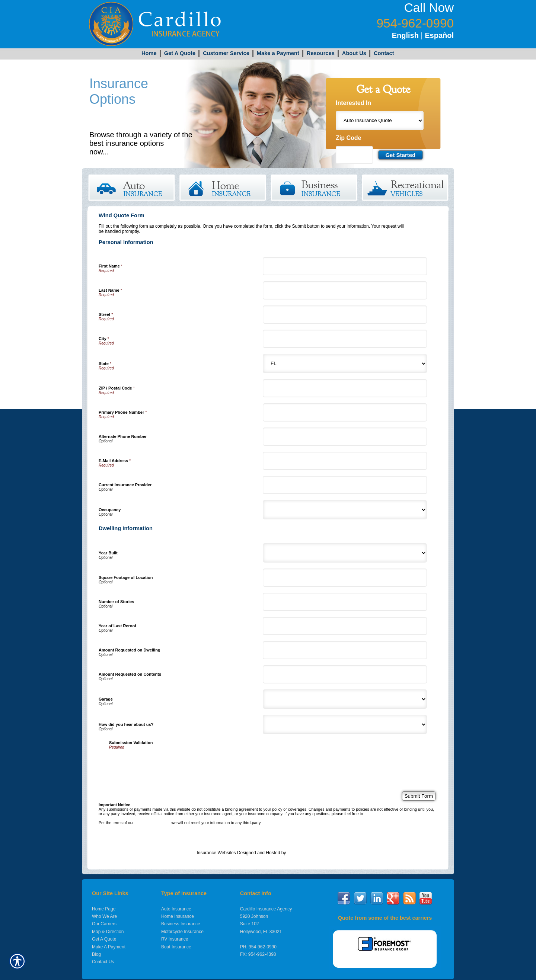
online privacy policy (152, 823)
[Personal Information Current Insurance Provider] (345, 485)
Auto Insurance (176, 909)
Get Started (128, 152)
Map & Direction (108, 932)
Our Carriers (104, 924)
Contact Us (103, 962)
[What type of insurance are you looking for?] (380, 121)
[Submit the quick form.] (401, 155)
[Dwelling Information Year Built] (345, 553)
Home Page (104, 909)
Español (439, 35)
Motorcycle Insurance (182, 932)
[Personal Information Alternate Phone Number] (345, 437)
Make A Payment (109, 947)
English (405, 35)
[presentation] (166, 764)
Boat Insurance (176, 947)
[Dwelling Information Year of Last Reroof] (345, 626)
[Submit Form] (419, 796)
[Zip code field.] (354, 155)
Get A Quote (104, 939)
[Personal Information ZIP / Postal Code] (345, 388)
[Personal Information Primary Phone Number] (345, 412)
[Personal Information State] (345, 364)
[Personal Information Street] (345, 315)
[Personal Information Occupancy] (345, 510)
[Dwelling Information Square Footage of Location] (345, 578)
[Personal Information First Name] (345, 266)
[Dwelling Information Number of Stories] (345, 602)
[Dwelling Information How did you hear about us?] (345, 724)
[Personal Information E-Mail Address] (345, 461)
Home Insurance (178, 916)
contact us (373, 814)
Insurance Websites (216, 853)
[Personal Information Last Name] (345, 290)
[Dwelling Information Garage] (345, 699)
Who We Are (104, 916)
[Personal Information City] (345, 339)
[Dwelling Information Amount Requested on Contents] (345, 674)
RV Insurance (175, 939)
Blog (96, 954)
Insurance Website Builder (313, 853)
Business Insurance (181, 924)
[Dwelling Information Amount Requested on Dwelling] (345, 650)
